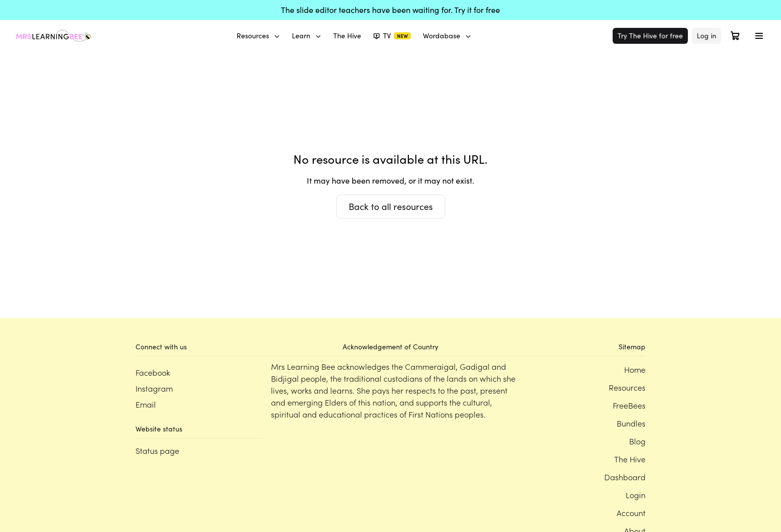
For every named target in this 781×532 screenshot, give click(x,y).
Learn (307, 36)
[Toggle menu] (759, 36)
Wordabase (447, 36)
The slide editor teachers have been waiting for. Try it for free (390, 10)
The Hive (347, 36)
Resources (258, 36)
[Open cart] (735, 36)
